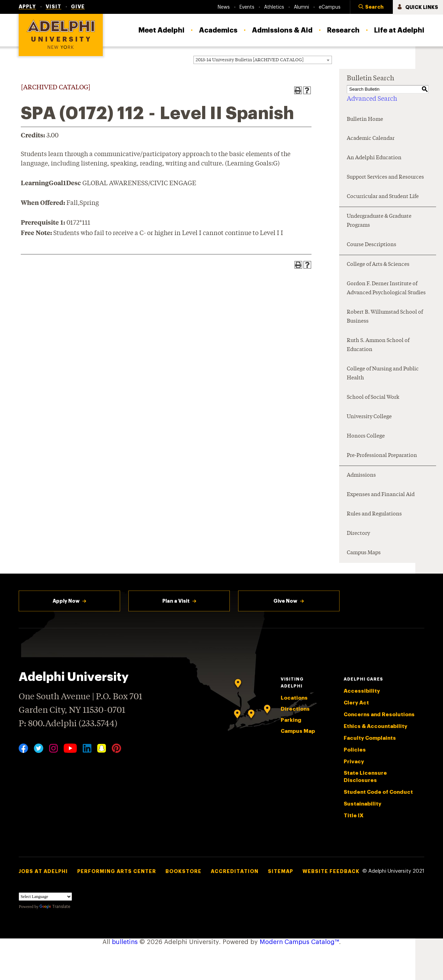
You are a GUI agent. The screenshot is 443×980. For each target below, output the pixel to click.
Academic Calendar (371, 139)
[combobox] (263, 60)
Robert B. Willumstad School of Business (385, 317)
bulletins (125, 942)
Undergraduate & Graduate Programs (379, 221)
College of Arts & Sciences (378, 265)
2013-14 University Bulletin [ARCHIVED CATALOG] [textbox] (250, 60)
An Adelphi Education (374, 158)
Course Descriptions (372, 245)
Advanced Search (372, 99)
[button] (371, 7)
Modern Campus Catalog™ (299, 942)
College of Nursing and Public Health (383, 374)
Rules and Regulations (374, 514)
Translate (55, 907)
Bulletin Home (365, 120)
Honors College (366, 436)
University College (369, 417)
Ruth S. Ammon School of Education (378, 345)
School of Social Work (373, 398)
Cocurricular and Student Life (383, 197)
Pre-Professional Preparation (382, 456)
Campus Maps (364, 553)
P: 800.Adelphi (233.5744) (68, 723)
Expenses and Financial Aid (381, 495)
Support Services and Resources (385, 177)
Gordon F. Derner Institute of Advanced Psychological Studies (386, 289)
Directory (358, 534)
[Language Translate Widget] (45, 897)
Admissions (361, 475)
